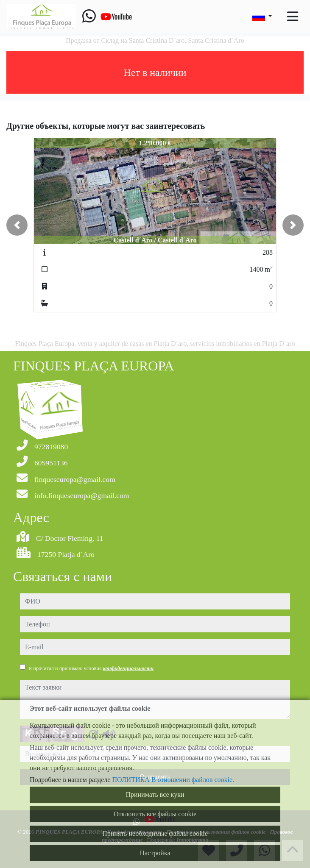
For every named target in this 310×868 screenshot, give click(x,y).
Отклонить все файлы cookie (155, 814)
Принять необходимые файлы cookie (155, 833)
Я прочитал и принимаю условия (91, 668)
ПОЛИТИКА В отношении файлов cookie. (173, 780)
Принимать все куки (155, 794)
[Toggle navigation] (293, 17)
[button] (17, 225)
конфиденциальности (128, 668)
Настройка (155, 853)
